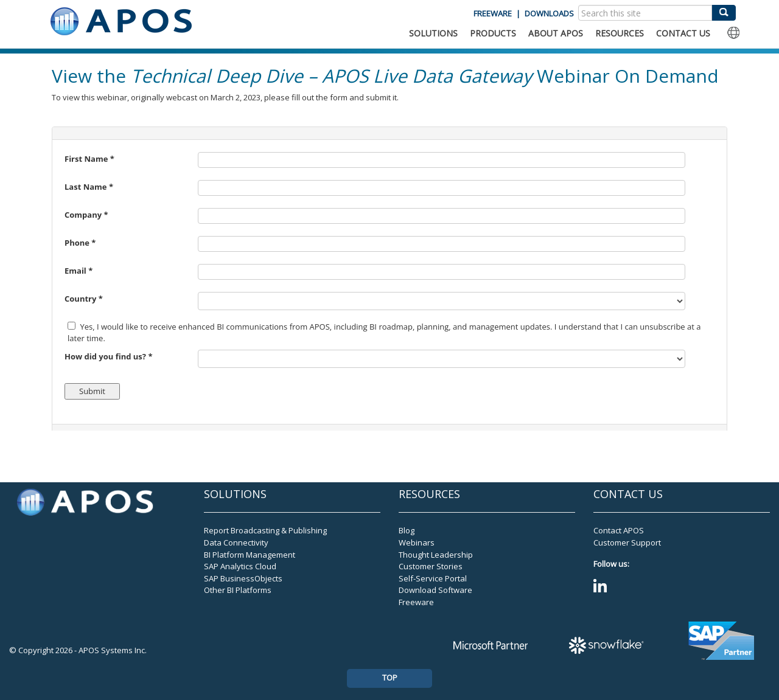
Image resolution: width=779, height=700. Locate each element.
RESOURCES (620, 33)
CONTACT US (683, 33)
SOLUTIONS (433, 33)
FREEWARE (493, 13)
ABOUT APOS (556, 33)
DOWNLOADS (549, 13)
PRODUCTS (493, 33)
